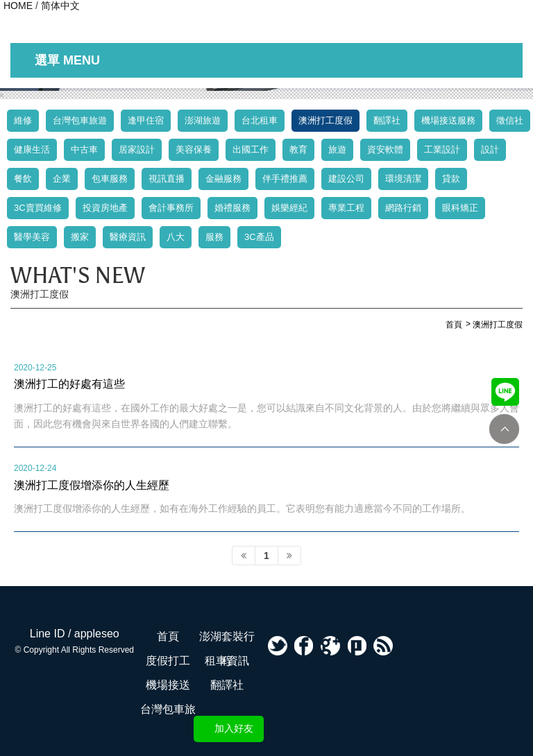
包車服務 (110, 179)
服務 (214, 237)
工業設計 (442, 149)
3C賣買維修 (38, 208)
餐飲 (23, 179)
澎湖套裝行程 (227, 639)
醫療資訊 (128, 237)
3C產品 (259, 237)
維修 (23, 120)
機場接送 (168, 685)
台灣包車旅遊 (80, 120)
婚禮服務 (232, 208)
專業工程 (346, 208)
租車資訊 (227, 661)
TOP (504, 429)
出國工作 (251, 149)
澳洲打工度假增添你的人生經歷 (92, 485)
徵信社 (510, 120)
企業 (62, 179)
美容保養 (194, 149)
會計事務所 (171, 208)
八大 (176, 237)
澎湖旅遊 (203, 120)
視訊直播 (167, 179)
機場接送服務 (448, 120)
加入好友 (234, 728)
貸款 (451, 179)
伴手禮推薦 (285, 179)
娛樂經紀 (289, 208)
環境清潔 (403, 179)
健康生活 (32, 149)
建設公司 (346, 179)
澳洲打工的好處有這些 (69, 384)
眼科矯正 (460, 208)
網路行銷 (403, 208)
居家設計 (137, 149)
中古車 (84, 149)
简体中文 (60, 6)
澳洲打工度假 (325, 120)
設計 (490, 149)
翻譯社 (387, 120)
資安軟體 (385, 149)
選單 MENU (67, 60)
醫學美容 (32, 237)
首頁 (168, 636)
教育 (298, 149)
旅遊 (337, 149)
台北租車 (260, 120)
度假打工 (168, 661)
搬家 (80, 237)
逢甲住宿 (146, 120)
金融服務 (223, 179)
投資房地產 (105, 208)
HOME (18, 6)
